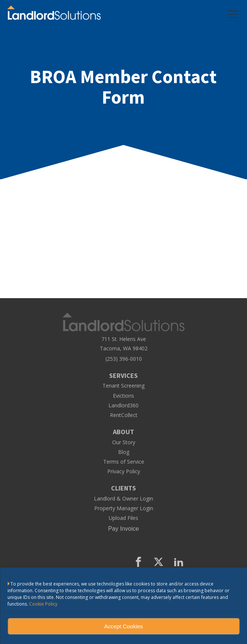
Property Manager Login (124, 508)
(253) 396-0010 (124, 359)
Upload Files (123, 518)
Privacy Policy (124, 471)
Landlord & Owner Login (123, 499)
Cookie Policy (43, 604)
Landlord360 (123, 405)
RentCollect (124, 415)
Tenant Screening (123, 386)
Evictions (123, 396)
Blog (124, 452)
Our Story (124, 442)
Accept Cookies (123, 626)
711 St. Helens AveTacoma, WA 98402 (124, 344)
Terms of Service (124, 462)
